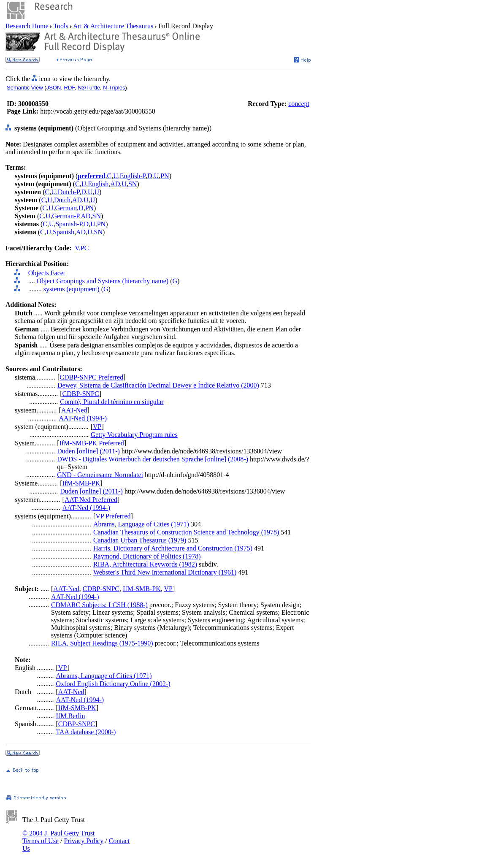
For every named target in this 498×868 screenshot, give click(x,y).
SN (133, 184)
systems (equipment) (72, 289)
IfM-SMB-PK (81, 483)
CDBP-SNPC (81, 394)
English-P (133, 176)
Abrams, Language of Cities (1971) (141, 524)
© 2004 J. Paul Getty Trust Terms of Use (58, 837)
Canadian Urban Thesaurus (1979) (140, 540)
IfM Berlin (71, 716)
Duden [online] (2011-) (88, 451)
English (98, 184)
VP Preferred (113, 516)
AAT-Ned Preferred (91, 500)
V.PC (82, 248)
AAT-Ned (74, 410)
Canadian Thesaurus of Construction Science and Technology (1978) (186, 532)
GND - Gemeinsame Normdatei (100, 475)
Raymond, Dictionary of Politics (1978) (147, 556)
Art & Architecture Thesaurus (113, 26)
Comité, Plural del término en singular (112, 402)
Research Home (28, 26)
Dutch (62, 200)
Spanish (64, 232)
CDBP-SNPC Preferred (91, 377)
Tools (61, 26)
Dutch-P (69, 192)
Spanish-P (69, 224)
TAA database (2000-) (86, 732)
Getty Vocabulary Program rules (134, 435)
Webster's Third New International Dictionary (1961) (165, 572)
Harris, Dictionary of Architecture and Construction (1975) (173, 548)
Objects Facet (47, 273)
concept (299, 104)
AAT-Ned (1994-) (83, 418)
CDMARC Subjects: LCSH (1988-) (99, 605)
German (66, 208)
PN (165, 176)
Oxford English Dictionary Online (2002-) (113, 684)
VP (97, 427)
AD (115, 184)
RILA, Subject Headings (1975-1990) (102, 643)
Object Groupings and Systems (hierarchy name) (103, 281)
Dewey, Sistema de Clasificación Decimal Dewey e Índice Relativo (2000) (158, 385)
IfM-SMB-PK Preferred (91, 443)
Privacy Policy (84, 841)
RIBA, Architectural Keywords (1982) (145, 564)
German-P (65, 216)
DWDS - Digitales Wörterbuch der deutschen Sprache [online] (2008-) (153, 459)
